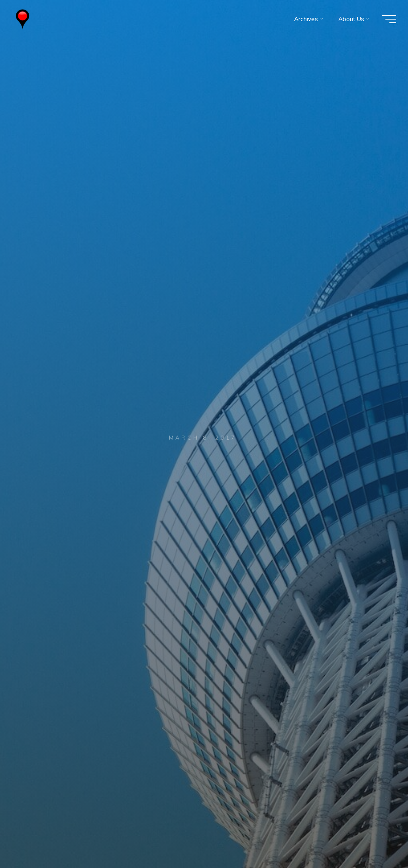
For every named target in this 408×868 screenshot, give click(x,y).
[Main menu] (389, 19)
